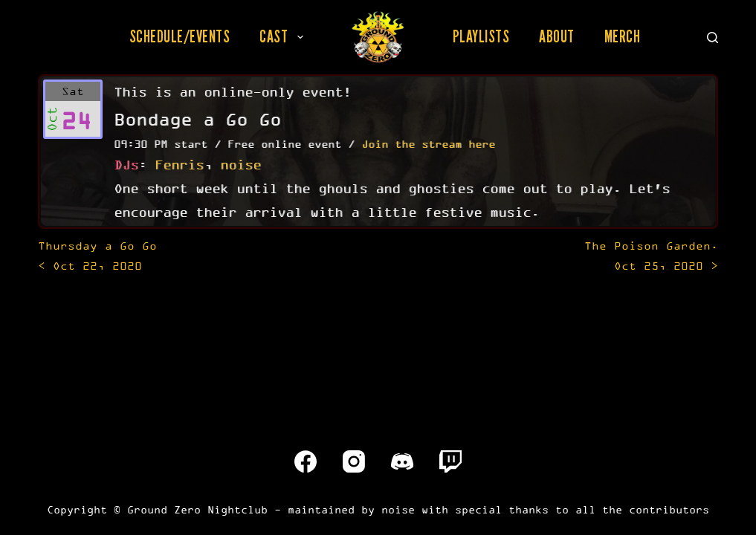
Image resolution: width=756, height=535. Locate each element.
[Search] (713, 38)
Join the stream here (428, 144)
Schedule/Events (180, 36)
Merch (623, 36)
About (557, 36)
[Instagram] (354, 461)
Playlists (481, 36)
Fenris (179, 164)
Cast (284, 36)
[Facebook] (306, 461)
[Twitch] (450, 461)
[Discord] (402, 461)
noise (240, 164)
